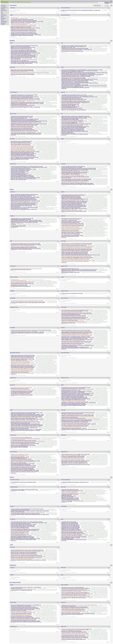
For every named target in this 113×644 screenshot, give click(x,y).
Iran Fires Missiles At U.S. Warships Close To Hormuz (21, 393)
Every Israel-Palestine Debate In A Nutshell (18, 225)
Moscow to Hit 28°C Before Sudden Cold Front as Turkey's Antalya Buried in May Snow (77, 314)
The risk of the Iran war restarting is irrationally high (71, 84)
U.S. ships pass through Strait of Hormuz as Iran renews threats (73, 457)
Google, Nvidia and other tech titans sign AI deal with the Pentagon (23, 105)
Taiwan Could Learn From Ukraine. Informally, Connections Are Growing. (74, 121)
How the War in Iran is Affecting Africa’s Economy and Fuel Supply (23, 147)
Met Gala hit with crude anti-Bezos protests (69, 346)
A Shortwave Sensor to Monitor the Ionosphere (70, 494)
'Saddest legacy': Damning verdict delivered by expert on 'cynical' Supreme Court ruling (77, 335)
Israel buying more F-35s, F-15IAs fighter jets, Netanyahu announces (74, 598)
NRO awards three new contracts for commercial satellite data (73, 587)
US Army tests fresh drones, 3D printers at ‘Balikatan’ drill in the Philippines (24, 619)
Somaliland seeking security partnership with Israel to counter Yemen (74, 429)
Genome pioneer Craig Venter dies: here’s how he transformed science (23, 32)
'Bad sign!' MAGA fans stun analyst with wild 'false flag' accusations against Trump (76, 333)
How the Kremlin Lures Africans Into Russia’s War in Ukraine (22, 143)
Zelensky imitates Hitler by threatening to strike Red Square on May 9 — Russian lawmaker (27, 419)
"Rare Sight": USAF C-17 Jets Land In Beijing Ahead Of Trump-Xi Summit (74, 175)
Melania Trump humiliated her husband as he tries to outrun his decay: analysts (76, 330)
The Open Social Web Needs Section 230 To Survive (20, 510)
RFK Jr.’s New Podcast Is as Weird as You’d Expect (71, 538)
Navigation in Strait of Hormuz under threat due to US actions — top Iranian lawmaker (26, 430)
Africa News (13, 192)
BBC (11, 241)
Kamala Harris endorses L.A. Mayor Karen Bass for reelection (22, 98)
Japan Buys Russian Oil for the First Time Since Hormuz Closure (23, 129)
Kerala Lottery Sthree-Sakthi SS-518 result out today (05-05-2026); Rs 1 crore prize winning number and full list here (82, 70)
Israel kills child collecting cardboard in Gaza (19, 281)
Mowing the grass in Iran (15, 280)
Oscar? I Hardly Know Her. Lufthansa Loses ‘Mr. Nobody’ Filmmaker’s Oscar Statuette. (27, 133)
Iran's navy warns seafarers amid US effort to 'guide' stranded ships (23, 56)
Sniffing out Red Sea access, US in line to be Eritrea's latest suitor (23, 356)
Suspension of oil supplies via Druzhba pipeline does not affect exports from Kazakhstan (27, 425)
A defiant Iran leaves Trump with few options (19, 104)
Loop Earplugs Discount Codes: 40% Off (69, 522)
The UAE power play (15, 227)
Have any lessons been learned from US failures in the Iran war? (73, 224)
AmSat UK (12, 568)
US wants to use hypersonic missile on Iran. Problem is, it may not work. (24, 365)
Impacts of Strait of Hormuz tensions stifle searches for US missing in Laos (75, 637)
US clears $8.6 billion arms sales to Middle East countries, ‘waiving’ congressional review (77, 594)
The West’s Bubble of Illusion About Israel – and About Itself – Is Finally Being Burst (26, 587)
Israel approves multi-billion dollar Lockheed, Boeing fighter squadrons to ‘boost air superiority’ (79, 424)
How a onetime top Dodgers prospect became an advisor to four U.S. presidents (25, 99)
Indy (2, 12)
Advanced (111, 3)
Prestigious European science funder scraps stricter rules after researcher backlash (26, 35)
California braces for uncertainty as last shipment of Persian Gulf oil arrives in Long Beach (27, 103)
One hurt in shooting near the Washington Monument (20, 528)
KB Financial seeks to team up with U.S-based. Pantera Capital (22, 468)
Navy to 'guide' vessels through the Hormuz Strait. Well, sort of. (22, 357)
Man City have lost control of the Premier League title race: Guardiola (74, 203)
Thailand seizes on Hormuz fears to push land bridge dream (72, 229)
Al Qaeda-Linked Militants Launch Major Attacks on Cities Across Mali (24, 154)
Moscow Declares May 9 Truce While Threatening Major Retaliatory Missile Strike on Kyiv (77, 310)
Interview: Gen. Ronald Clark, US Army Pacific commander (21, 612)
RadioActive (3, 18)
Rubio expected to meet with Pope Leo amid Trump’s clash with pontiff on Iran (76, 461)
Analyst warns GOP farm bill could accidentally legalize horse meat (73, 341)
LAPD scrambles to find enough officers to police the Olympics (22, 106)
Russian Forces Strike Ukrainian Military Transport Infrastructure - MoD (74, 397)
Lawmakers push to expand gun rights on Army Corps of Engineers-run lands (75, 630)
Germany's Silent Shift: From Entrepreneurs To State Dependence (73, 166)
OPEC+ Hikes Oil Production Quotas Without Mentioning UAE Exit (23, 128)
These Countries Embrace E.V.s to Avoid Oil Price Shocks (21, 145)
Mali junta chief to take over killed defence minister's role (21, 48)
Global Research (14, 627)
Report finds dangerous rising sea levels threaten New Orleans (73, 343)
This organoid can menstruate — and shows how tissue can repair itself (24, 20)
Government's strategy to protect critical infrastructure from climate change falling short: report (78, 246)
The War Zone (13, 435)
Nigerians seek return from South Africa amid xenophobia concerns (23, 47)
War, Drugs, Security (3, 24)
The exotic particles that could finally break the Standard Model (22, 20)
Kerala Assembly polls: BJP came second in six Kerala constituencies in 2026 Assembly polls (78, 74)
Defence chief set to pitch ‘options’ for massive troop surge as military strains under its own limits (78, 260)
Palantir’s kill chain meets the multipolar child (70, 417)
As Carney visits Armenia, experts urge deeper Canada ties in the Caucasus (75, 254)
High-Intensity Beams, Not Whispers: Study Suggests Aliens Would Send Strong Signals (77, 183)
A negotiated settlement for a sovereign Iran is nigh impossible (22, 219)
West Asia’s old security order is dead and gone (70, 231)
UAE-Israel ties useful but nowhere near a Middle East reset (72, 233)
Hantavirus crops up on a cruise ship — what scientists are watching (23, 22)
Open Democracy (64, 298)
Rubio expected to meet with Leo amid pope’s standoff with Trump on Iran (74, 464)
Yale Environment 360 (65, 15)
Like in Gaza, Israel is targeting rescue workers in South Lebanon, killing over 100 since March (28, 303)
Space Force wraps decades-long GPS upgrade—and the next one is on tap (75, 612)
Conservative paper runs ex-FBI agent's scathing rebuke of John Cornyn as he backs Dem (78, 338)
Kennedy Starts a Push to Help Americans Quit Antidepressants (73, 129)
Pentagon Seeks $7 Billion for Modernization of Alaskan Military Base (74, 401)
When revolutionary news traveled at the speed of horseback (72, 51)
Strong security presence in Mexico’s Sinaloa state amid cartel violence (74, 208)
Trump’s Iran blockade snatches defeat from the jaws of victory (22, 361)
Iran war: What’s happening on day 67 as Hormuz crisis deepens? (73, 200)
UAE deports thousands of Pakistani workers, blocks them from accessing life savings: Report (78, 416)
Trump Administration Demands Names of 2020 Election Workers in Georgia (75, 125)
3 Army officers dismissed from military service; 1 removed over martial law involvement (77, 96)
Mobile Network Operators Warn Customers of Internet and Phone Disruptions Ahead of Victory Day (29, 124)
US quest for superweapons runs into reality (19, 360)
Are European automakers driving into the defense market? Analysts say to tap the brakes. (77, 597)
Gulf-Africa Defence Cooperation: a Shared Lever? (71, 272)
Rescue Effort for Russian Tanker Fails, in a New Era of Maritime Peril (23, 155)
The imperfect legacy (15, 18)
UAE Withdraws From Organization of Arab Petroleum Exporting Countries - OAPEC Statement (79, 403)
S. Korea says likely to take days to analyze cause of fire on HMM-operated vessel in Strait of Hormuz (80, 97)
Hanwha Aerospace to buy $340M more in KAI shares (71, 103)
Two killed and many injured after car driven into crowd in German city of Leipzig (25, 244)
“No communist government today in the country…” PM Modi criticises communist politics (78, 75)
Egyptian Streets (64, 266)
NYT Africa (12, 139)
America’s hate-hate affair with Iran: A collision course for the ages (23, 355)
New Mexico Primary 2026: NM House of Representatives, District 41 (23, 558)
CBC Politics (63, 241)
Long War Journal (64, 291)
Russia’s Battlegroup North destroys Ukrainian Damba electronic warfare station (25, 424)
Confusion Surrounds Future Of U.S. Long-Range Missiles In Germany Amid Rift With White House (28, 441)
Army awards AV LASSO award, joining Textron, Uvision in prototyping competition (76, 596)
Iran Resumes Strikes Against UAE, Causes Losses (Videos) (22, 391)
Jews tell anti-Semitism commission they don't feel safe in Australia (23, 467)
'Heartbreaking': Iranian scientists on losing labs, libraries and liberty (23, 29)
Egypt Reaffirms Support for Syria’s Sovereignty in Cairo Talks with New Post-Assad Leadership (79, 271)
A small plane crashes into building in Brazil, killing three (72, 204)
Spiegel (62, 139)
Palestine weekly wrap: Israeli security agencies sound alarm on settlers (74, 194)
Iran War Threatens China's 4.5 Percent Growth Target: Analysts (73, 176)
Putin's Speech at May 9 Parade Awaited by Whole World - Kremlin (73, 405)
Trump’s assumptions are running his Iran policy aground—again (73, 609)
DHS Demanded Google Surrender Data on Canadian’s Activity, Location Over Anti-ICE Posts (78, 536)
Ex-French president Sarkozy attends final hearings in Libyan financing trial (25, 46)
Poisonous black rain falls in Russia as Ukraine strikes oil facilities (73, 460)
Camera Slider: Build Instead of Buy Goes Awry (70, 490)
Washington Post (64, 452)
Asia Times (63, 216)
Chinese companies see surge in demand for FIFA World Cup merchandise (24, 60)
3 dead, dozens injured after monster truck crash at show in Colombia (24, 466)
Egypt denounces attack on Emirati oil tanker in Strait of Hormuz (23, 71)
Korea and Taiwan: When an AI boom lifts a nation (71, 222)
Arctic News (13, 8)
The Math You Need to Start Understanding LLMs (70, 491)
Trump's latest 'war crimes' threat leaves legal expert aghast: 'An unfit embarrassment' (76, 331)
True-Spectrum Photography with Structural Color (71, 500)
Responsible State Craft (15, 353)
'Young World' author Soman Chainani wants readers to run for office (74, 95)
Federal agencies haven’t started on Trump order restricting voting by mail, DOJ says (26, 552)
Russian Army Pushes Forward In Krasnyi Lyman (20, 388)
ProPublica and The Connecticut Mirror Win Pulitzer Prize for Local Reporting (24, 331)
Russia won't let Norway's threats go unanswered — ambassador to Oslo (24, 428)
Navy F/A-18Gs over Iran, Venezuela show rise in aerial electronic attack (74, 607)
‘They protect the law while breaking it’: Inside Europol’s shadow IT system (24, 490)
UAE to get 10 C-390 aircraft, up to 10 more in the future (71, 591)
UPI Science (13, 519)
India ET (62, 67)
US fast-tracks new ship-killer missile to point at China (71, 221)
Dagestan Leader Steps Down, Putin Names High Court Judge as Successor (25, 125)
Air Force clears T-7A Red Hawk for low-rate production (21, 606)
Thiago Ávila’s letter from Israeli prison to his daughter (71, 197)
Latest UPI (63, 92)
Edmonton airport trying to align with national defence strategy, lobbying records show (76, 248)
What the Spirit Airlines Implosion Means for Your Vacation (72, 532)
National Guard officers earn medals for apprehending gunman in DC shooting (75, 633)
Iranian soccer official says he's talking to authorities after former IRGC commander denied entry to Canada (81, 255)
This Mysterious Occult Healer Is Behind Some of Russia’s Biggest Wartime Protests (26, 122)
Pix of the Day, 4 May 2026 (16, 59)
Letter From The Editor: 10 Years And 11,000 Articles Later (21, 438)
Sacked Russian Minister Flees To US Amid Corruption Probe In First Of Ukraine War (76, 179)
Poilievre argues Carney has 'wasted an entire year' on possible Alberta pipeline (75, 251)
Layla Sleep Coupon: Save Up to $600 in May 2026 (71, 526)
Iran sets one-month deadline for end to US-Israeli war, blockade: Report (74, 427)
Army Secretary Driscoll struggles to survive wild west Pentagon (23, 368)
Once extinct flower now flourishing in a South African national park (23, 50)
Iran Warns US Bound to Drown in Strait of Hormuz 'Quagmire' (73, 396)
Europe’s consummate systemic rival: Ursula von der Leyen (72, 228)
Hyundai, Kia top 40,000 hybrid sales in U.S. (69, 107)
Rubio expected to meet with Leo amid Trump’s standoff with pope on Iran (75, 463)
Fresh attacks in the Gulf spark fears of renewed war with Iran (22, 96)
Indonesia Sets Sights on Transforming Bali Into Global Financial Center (74, 398)
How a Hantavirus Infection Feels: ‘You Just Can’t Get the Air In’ (73, 128)
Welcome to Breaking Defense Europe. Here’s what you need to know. (74, 595)
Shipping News (4, 21)
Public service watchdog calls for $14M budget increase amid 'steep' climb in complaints (77, 258)
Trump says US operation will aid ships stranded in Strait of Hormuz (74, 639)
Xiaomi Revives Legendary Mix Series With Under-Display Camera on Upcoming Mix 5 (77, 313)
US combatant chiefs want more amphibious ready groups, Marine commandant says (26, 622)
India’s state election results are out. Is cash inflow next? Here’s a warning (75, 85)
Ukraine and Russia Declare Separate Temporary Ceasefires (22, 117)
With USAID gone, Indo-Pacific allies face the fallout (71, 219)
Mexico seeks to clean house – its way (68, 47)
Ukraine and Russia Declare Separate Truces (19, 118)
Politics (2, 17)
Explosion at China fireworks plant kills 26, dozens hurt (71, 98)
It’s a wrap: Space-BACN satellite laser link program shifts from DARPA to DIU (76, 593)
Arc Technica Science (14, 480)
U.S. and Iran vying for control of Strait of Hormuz (20, 72)
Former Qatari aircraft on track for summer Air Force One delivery (23, 610)
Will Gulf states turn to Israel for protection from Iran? (20, 364)
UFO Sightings (64, 506)
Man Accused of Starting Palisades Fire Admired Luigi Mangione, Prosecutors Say (76, 124)
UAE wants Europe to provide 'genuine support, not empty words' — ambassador (26, 430)
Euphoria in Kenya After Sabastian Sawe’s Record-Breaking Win (22, 149)
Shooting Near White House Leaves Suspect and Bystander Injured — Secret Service (77, 391)
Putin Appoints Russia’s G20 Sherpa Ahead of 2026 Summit (72, 312)
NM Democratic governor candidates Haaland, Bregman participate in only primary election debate (28, 556)
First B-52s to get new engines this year (69, 606)
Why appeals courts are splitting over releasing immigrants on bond (74, 47)
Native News (4, 15)
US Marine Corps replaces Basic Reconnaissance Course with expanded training (26, 618)
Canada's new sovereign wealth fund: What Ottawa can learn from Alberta (75, 252)
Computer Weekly (14, 487)
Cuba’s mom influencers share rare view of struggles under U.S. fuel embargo (76, 454)
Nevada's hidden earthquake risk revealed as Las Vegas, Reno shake (23, 101)
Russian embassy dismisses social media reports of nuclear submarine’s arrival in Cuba (27, 426)
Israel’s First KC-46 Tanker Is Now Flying (18, 440)
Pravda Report (64, 307)
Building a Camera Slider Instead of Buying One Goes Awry (72, 490)
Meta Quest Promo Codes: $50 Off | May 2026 (70, 523)
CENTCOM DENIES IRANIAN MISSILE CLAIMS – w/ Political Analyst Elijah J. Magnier (26, 220)
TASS (11, 410)
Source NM (12, 547)
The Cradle (63, 410)
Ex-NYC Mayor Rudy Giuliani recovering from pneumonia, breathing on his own (76, 101)
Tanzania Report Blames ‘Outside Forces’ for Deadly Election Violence (23, 156)
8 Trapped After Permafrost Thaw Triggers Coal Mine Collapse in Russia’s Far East (26, 134)
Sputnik (62, 385)
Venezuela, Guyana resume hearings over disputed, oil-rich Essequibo (23, 467)
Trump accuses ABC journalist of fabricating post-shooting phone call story (75, 347)
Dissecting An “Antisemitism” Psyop (17, 223)
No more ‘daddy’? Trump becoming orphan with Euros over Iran (22, 370)
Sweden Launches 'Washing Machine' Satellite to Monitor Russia (73, 321)
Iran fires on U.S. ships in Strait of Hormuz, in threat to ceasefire (73, 456)
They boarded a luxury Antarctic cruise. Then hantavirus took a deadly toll (24, 95)
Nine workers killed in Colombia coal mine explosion (71, 196)
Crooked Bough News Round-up (20, 2)
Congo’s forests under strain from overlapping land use (21, 54)
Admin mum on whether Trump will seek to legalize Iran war (72, 614)
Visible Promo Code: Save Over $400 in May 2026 (70, 527)
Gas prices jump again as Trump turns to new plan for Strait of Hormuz (24, 554)
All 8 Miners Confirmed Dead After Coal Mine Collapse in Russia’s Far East (24, 126)
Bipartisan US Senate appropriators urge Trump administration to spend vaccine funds (27, 557)
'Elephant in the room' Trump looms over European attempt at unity (23, 246)
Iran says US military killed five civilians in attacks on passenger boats (74, 202)
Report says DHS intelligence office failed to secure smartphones (23, 177)
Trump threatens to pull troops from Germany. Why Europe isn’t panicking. (75, 48)
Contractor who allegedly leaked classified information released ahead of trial (75, 102)
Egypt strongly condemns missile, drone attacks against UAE (22, 70)
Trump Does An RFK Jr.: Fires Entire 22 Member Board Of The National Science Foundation (27, 509)
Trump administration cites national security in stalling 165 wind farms (24, 482)
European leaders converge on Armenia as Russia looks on (22, 249)
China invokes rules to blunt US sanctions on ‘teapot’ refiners (73, 223)
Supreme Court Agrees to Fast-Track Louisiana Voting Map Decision (74, 128)
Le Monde (12, 291)
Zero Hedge (63, 164)
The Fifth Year (14, 224)
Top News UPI (13, 164)
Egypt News (13, 67)
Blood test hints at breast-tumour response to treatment (21, 23)
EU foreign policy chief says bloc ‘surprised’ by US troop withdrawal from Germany (76, 421)
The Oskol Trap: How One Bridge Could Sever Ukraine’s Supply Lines (23, 390)
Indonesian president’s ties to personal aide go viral (70, 230)
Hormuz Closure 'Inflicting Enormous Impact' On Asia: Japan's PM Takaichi (75, 181)
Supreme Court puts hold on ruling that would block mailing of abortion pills (25, 97)
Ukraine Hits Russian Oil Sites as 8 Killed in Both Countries (22, 128)
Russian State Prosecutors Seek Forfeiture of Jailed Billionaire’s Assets (23, 132)
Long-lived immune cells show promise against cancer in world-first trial (24, 31)
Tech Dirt (12, 506)
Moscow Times (13, 114)
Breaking (3, 9)
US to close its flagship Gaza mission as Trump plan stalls (21, 616)
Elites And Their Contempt (66, 178)
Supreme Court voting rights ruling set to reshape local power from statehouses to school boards (29, 560)
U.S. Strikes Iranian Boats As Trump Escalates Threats (21, 389)
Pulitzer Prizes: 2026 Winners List (68, 132)
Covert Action (13, 266)
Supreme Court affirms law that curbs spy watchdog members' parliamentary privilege (76, 257)
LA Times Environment (65, 8)
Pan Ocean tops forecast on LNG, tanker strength (70, 106)
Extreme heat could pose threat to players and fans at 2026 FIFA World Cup (25, 55)
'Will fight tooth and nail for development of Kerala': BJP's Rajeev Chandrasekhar (76, 76)
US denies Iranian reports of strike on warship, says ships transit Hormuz (75, 638)
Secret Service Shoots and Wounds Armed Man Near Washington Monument (75, 127)
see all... (58, 13)
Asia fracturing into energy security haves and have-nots (72, 219)
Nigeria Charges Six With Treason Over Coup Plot (20, 159)
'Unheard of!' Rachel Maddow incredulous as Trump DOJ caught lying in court (75, 334)
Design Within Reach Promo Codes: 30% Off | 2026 (71, 527)
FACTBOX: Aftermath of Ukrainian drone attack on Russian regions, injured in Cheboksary (27, 417)
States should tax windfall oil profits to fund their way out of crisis (73, 205)
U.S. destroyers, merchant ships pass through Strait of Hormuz (72, 458)
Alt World (12, 216)
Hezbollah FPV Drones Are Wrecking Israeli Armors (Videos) (22, 394)
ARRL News (63, 568)
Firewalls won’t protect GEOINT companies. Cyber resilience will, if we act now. (76, 590)
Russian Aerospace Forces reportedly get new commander (72, 293)
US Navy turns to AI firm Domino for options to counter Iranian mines (23, 620)
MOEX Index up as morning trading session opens (20, 429)
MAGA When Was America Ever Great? (69, 323)
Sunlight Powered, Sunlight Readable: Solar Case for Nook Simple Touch (74, 493)
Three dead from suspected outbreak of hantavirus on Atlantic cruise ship (24, 63)
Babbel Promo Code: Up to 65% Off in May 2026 (70, 528)
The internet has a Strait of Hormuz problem (69, 220)
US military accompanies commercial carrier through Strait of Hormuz (24, 607)
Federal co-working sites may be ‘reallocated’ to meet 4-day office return (75, 253)
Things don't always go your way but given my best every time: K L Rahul (75, 81)
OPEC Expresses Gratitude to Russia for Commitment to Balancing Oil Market (76, 394)
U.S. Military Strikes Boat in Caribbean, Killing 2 (70, 119)
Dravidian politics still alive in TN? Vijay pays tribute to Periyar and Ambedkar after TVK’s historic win (80, 79)
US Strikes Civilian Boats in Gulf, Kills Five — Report (71, 390)
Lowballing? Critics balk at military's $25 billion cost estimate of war (23, 369)
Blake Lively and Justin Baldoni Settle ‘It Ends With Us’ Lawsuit (73, 130)
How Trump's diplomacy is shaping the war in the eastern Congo (23, 359)
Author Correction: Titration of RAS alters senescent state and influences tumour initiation (27, 21)
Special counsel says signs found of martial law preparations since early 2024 (25, 470)
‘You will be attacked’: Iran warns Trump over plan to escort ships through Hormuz (76, 423)
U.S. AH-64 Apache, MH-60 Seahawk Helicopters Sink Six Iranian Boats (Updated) (25, 439)
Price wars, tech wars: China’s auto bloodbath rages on (71, 234)
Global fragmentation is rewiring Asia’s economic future (71, 232)
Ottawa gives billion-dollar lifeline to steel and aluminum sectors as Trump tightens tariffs (77, 247)
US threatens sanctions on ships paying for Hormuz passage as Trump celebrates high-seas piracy (79, 430)
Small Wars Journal (65, 378)
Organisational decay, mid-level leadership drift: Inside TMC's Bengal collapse (76, 88)
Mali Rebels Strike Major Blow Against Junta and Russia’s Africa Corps (23, 150)
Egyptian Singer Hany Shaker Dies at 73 (69, 272)
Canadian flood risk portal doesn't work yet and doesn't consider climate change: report (77, 245)
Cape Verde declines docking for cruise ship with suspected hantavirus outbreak (25, 178)
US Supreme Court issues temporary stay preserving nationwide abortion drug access (27, 555)
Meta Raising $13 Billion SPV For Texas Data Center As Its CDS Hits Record (75, 172)
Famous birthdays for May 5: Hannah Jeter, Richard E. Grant (72, 99)
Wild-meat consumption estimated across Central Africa (21, 27)
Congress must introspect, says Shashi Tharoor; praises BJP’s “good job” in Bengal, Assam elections (80, 83)
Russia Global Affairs (65, 353)
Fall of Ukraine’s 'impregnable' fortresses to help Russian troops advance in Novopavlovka (27, 415)
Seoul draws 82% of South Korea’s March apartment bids (72, 108)
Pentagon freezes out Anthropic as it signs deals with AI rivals (22, 617)
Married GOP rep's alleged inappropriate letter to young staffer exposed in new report (77, 348)
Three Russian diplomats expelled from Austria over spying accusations (24, 247)
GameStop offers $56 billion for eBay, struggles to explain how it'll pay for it (75, 482)
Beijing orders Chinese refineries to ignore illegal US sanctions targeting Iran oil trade (77, 420)
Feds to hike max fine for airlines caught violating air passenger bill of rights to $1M (76, 259)
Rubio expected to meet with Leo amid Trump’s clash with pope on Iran (74, 462)
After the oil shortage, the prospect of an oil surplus (70, 227)
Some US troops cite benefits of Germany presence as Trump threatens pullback (25, 621)
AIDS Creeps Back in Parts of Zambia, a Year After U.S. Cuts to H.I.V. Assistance (25, 152)
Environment (4, 10)
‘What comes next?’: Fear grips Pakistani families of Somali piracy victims (75, 199)
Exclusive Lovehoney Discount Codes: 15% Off (70, 525)
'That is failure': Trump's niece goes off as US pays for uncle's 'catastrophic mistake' (76, 342)
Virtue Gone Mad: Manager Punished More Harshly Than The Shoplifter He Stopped (77, 180)
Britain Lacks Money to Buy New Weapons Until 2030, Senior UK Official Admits (76, 399)
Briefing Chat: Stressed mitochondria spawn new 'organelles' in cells (23, 30)
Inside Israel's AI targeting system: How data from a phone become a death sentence (26, 100)
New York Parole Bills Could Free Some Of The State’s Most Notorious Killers (75, 177)
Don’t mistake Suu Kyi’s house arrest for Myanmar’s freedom (73, 235)
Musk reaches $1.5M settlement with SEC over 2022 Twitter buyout (73, 101)
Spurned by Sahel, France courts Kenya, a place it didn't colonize (22, 358)
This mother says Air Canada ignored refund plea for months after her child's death (76, 250)
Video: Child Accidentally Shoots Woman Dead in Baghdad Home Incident (75, 311)
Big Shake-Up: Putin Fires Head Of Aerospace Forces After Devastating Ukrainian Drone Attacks (79, 169)
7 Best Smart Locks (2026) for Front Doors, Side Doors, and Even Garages (75, 534)
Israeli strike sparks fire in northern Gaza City (69, 209)
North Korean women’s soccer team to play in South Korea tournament (23, 472)
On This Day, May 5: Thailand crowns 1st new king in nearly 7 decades (74, 100)
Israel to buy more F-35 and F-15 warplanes (19, 611)
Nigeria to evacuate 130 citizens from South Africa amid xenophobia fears (24, 57)
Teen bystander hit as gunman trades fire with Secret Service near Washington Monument (78, 345)
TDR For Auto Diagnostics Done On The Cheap (70, 499)
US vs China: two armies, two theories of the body (71, 234)
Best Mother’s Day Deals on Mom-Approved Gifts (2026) (72, 535)
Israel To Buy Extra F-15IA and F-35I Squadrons (20, 447)
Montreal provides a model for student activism (19, 284)
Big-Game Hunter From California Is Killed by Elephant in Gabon (23, 153)
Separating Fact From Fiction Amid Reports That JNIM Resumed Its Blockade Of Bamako (27, 221)
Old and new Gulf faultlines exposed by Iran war (70, 236)
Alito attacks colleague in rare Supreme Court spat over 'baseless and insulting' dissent (77, 336)
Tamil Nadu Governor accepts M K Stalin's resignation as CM (73, 72)
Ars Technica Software (65, 480)
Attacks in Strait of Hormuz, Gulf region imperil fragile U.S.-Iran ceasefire (74, 455)
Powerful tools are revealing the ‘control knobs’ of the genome (22, 36)
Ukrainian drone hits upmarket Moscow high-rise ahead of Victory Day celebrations (26, 248)
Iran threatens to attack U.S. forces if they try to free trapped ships (23, 469)
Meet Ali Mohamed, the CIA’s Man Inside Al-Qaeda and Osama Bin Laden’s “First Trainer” (27, 269)
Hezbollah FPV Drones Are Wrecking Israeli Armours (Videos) (22, 395)
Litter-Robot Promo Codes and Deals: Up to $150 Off (71, 529)
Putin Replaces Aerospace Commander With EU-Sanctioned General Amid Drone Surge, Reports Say (29, 121)
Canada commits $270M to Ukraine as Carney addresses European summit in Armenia (77, 249)
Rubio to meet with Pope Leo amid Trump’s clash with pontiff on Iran (73, 459)
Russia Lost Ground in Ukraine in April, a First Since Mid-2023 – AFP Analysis (25, 119)
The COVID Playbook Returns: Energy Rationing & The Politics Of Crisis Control (76, 181)
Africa (11, 43)
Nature (11, 15)
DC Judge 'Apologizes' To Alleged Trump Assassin (71, 174)
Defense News (13, 602)
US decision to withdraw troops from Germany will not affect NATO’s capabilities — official (27, 414)
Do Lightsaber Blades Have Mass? (68, 539)
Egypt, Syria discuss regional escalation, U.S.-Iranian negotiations (23, 74)
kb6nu (62, 575)
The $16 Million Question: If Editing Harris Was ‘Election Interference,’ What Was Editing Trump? (28, 513)
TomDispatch (63, 435)
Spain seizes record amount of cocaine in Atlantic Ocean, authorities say (24, 246)
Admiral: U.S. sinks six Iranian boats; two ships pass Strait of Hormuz (74, 110)
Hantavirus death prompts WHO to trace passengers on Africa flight (73, 77)
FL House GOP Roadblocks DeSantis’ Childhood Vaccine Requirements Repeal (25, 514)
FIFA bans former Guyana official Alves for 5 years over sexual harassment (75, 201)
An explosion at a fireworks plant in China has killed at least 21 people (74, 206)
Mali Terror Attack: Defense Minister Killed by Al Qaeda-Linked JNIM (23, 151)
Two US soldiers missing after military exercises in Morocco (22, 63)
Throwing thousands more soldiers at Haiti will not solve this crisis (23, 367)
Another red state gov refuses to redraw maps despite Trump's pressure (75, 339)
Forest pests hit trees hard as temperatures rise (19, 24)
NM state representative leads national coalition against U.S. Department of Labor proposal (27, 551)
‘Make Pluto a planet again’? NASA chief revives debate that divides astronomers (26, 28)
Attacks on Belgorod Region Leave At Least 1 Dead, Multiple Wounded (24, 120)
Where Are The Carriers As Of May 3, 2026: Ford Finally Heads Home (23, 445)
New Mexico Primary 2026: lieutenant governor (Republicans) (22, 559)
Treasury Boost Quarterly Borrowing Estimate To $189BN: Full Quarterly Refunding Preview (78, 184)
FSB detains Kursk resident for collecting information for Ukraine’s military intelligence (27, 416)
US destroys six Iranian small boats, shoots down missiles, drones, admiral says (25, 609)
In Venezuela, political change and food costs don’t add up (72, 50)
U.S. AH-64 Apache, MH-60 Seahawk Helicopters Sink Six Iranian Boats (24, 440)
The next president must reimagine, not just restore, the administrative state (75, 608)
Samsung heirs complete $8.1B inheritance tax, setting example (73, 109)
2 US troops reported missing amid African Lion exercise (21, 613)
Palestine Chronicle (14, 307)
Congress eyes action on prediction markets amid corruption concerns (74, 46)
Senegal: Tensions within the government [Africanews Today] (22, 49)
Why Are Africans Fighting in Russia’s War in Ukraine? (21, 142)
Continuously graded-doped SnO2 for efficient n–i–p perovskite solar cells (24, 26)
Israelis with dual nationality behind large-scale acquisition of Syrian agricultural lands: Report (78, 414)
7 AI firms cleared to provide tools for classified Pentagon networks (73, 611)
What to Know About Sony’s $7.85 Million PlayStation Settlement (73, 533)
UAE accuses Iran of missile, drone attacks (19, 180)
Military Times (63, 627)
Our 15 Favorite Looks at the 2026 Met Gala (69, 123)
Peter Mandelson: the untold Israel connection (19, 285)
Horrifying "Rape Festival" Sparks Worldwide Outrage (71, 171)
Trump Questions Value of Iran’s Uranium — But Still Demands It (73, 392)
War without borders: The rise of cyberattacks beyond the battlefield (74, 78)
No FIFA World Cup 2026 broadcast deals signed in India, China (73, 195)
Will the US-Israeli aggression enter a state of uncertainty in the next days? (24, 222)
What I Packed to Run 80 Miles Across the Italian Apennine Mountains (74, 540)
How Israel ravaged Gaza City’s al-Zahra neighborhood (21, 286)
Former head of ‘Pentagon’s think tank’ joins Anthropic (71, 612)
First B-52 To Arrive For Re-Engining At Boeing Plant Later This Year (23, 444)
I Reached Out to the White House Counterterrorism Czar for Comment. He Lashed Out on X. (28, 333)
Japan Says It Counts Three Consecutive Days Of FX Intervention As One (74, 182)
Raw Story (63, 328)
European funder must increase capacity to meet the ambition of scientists (24, 34)
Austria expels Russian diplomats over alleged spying (21, 465)
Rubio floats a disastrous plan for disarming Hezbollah (20, 362)
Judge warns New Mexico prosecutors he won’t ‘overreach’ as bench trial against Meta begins (27, 550)
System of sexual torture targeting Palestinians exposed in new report (23, 282)
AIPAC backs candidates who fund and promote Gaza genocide (22, 283)
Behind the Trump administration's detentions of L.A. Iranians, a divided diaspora (26, 107)
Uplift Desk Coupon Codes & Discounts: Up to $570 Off (71, 530)
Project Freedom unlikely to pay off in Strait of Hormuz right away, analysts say (76, 588)
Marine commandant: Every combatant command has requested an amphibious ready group (78, 613)
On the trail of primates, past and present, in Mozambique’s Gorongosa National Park (77, 49)
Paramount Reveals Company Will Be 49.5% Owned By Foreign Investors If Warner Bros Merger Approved (30, 515)
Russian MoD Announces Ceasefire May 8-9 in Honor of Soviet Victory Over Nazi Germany (78, 393)
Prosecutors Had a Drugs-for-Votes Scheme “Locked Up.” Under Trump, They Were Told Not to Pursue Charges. (31, 330)
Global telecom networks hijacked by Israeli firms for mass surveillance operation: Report (78, 415)
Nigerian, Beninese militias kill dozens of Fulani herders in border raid (24, 52)
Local (2, 14)
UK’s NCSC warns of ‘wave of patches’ (18, 490)
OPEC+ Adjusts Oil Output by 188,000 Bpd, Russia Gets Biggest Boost (74, 404)
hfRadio (12, 575)
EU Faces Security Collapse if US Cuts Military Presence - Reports (73, 400)
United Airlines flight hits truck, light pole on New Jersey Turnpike (23, 527)
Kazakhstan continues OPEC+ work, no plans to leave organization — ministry (25, 421)
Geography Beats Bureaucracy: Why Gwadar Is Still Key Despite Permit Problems (76, 388)
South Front (13, 385)
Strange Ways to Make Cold (67, 495)
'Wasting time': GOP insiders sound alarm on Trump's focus (72, 344)
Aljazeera (63, 192)
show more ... (13, 11)
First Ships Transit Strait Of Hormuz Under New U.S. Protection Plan (23, 442)
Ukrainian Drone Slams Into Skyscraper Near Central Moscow (22, 127)
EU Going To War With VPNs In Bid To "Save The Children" (72, 167)
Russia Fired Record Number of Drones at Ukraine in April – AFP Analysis (24, 130)
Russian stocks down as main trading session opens (21, 423)
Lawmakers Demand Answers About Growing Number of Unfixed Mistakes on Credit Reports (28, 332)
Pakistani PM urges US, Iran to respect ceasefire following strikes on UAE (24, 418)
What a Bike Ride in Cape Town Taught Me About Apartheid (72, 120)
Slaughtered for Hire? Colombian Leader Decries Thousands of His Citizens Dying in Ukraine (78, 389)
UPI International (14, 452)
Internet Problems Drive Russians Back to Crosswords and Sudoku (74, 315)
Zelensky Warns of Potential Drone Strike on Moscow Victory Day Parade (74, 322)
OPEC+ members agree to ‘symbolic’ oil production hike (71, 428)
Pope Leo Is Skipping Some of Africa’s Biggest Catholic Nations (22, 158)
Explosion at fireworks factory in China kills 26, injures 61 (72, 198)
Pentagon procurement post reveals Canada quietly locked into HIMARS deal (75, 262)
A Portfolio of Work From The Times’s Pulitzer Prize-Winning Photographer (75, 134)
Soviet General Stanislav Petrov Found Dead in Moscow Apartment (74, 318)
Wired (62, 519)
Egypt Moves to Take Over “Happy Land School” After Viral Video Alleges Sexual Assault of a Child (79, 270)
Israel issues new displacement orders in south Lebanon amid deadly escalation (75, 425)
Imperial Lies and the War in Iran (17, 588)
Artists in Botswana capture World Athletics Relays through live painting (24, 51)
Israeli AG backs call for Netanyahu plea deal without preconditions (74, 418)
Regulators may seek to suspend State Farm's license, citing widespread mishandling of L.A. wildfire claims (81, 10)
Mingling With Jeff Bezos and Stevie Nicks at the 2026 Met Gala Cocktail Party (76, 116)
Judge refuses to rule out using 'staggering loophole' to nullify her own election (76, 337)
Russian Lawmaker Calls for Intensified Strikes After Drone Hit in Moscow (75, 317)
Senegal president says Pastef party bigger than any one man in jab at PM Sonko (26, 53)
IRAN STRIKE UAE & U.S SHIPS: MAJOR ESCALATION (21, 219)
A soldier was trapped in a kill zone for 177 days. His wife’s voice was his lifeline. (76, 465)
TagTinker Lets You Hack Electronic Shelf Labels (70, 498)
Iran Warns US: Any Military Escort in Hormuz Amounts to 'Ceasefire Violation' (75, 402)
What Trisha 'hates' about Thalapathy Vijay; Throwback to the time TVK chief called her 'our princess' (80, 71)
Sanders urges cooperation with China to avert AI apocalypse (22, 366)
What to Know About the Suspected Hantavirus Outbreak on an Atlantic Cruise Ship (77, 117)
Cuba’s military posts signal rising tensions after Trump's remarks (23, 464)
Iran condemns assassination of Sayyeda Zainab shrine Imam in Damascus (75, 426)
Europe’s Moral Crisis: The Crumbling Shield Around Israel (22, 590)
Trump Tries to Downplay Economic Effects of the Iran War (72, 126)
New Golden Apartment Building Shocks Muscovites (71, 315)
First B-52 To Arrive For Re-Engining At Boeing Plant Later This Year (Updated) (25, 443)
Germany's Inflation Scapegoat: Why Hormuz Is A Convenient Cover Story (75, 170)
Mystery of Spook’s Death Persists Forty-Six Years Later (21, 270)
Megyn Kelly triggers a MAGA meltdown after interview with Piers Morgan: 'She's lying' (77, 332)
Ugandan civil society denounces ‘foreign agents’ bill (21, 47)
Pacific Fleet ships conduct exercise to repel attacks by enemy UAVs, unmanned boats (26, 427)
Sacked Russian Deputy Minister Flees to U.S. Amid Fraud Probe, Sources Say (25, 131)
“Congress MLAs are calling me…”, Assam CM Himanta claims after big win (75, 82)
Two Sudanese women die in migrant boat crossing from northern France (24, 62)
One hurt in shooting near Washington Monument (20, 527)
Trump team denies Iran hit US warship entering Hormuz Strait (73, 225)
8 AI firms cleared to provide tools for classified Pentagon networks (74, 610)
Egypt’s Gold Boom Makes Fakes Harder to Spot (70, 269)
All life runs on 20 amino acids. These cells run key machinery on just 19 (24, 25)
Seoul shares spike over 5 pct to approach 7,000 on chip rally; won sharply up (25, 471)
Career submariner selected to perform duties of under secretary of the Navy (25, 608)
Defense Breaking (64, 585)
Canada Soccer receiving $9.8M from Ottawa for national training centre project (75, 260)
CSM (62, 43)
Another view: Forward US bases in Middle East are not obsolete (22, 368)
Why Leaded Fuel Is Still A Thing (67, 497)
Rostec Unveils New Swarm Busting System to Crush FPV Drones (73, 388)
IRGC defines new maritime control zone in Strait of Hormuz (72, 414)
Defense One (63, 602)
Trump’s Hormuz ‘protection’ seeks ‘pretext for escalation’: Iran (72, 226)
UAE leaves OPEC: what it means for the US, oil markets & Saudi (22, 373)
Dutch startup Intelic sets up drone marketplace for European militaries (23, 612)
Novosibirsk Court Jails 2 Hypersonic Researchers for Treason (22, 116)
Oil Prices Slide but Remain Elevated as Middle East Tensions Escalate (74, 118)
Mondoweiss (13, 298)
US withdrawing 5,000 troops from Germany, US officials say (22, 614)
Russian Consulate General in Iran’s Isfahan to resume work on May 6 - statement (26, 422)
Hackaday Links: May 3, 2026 (67, 502)
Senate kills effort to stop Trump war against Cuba (20, 372)
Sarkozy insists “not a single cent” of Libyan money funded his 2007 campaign (25, 197)
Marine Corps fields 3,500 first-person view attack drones (21, 615)
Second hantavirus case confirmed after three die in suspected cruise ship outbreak (26, 245)
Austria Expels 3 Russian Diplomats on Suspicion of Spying (21, 123)
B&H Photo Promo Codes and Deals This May (70, 524)
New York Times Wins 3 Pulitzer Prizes (68, 133)
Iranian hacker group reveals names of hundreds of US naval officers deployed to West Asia (78, 413)
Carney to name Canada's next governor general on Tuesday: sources (74, 246)
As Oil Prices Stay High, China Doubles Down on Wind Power (73, 122)
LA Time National (14, 92)
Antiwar (12, 585)
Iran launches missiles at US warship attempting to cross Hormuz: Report (75, 422)
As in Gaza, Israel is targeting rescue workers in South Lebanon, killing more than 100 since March (28, 302)
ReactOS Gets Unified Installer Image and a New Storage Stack (73, 501)
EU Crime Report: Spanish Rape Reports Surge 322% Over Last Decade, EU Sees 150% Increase (79, 168)
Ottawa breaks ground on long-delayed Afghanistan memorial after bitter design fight (77, 244)
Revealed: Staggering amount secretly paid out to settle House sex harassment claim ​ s (77, 340)
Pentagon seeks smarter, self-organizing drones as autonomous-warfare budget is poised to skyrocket (79, 605)
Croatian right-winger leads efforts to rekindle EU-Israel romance (23, 283)
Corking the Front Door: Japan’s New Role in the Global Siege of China (23, 589)
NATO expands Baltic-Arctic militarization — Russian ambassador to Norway (24, 420)
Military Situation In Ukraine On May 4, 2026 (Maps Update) (21, 388)
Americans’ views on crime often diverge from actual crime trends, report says (25, 554)
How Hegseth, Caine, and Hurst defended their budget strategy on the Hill (74, 589)
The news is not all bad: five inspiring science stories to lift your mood (24, 33)
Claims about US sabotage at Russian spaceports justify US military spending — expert (27, 413)
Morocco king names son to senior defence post (20, 61)
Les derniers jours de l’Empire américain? (19, 226)
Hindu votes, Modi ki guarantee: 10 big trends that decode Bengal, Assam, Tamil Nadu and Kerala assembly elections (83, 74)
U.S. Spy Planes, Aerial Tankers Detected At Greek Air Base (22, 392)
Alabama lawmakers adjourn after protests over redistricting (72, 210)
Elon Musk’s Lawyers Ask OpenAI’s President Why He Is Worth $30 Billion (75, 131)
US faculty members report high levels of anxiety (19, 19)
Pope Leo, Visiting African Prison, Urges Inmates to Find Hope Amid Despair (25, 157)
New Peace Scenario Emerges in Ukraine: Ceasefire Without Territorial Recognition (76, 319)
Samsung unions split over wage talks (68, 105)
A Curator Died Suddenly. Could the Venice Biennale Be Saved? (22, 148)
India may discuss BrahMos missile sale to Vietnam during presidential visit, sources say (78, 80)
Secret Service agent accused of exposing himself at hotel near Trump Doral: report (77, 342)
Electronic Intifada (14, 277)
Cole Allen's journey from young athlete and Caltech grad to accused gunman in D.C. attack (27, 102)
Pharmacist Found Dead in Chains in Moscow (70, 320)
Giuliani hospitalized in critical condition (18, 101)
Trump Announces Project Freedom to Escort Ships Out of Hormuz (74, 404)
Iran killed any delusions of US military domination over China (22, 371)
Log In (111, 1)
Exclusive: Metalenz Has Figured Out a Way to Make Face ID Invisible (74, 537)
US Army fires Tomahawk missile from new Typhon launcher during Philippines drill (26, 605)
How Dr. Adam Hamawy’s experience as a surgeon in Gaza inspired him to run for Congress (27, 301)
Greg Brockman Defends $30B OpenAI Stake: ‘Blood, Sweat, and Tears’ (74, 531)
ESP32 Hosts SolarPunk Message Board (69, 496)
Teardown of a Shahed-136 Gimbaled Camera (70, 492)
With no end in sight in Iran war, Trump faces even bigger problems (23, 74)
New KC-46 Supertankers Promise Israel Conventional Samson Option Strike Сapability (77, 395)
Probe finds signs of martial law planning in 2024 (70, 104)
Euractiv (62, 277)
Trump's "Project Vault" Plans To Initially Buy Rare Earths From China (74, 173)
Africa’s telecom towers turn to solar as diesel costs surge (21, 58)
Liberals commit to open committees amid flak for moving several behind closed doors (76, 256)
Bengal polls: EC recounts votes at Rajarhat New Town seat (72, 87)
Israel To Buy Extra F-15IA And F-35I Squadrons (20, 446)
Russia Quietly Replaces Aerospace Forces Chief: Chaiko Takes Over (74, 316)
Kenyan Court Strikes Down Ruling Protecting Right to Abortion (22, 154)
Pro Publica (12, 328)
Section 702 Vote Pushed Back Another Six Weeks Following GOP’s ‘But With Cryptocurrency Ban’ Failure (30, 511)
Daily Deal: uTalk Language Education (18, 512)
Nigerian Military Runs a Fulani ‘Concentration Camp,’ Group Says (23, 146)
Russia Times (13, 378)
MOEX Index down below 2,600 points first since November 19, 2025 (23, 414)
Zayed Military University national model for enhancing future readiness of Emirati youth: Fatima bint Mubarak (30, 73)
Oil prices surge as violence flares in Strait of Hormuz (71, 208)
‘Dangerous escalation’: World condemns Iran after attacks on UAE (74, 207)
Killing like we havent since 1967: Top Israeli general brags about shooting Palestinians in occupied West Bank (81, 419)
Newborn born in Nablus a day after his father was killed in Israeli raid (74, 211)
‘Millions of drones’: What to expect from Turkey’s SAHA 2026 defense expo (75, 592)
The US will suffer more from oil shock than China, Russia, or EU (22, 363)
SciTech (3, 20)
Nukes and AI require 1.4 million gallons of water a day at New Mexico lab (24, 553)
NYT (62, 114)
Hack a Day (63, 487)
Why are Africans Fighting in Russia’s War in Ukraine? (21, 144)
